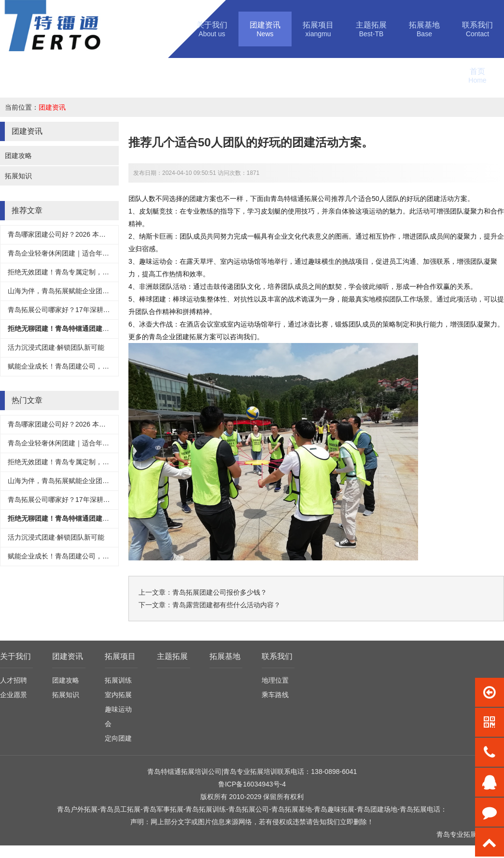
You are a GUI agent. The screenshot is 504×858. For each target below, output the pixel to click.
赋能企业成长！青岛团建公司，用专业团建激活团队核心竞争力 (102, 366)
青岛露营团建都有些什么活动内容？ (226, 605)
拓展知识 (18, 176)
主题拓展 (172, 656)
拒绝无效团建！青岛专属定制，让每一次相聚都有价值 (89, 272)
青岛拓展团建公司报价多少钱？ (220, 592)
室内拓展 (118, 695)
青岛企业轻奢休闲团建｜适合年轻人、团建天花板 (82, 253)
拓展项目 (120, 656)
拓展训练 (118, 680)
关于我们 (15, 656)
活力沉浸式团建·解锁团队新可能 (56, 347)
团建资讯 (52, 107)
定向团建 (118, 738)
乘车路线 (275, 695)
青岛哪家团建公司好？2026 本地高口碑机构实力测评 (87, 234)
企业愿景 (14, 695)
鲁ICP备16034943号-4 (252, 784)
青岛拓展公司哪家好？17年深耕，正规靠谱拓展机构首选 (93, 310)
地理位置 (275, 680)
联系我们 (277, 656)
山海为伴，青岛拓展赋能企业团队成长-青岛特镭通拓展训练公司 (104, 291)
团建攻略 (18, 156)
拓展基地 (225, 656)
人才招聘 (14, 680)
